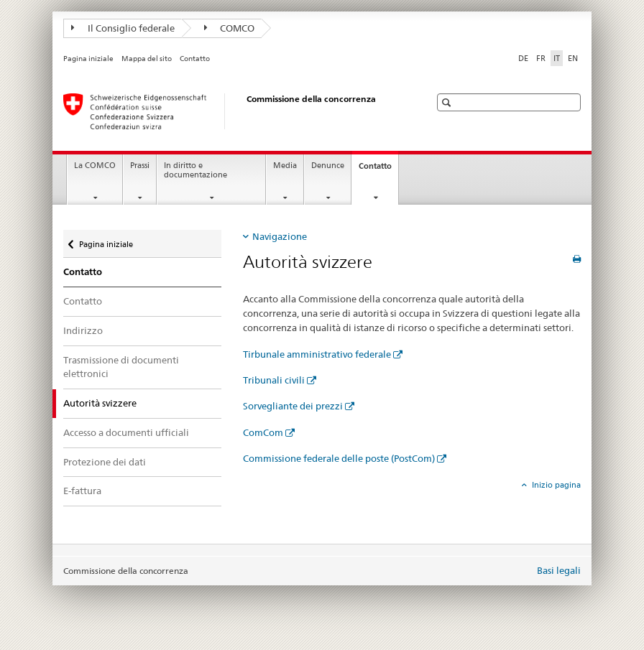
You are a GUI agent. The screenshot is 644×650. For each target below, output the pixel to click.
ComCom (263, 432)
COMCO (230, 28)
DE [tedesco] (523, 58)
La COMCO (95, 166)
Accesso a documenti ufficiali (126, 432)
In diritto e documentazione (195, 170)
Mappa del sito (147, 59)
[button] (448, 102)
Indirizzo (83, 330)
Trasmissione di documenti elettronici (121, 367)
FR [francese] (541, 58)
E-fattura (82, 491)
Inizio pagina (555, 485)
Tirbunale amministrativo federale (317, 354)
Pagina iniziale (88, 59)
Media (285, 166)
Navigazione (280, 236)
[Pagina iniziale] (232, 111)
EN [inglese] (573, 58)
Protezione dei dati (105, 462)
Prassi (140, 166)
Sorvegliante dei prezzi (293, 406)
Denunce (328, 166)
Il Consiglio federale (123, 28)
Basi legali (559, 570)
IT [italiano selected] (557, 58)
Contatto (195, 59)
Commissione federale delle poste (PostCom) (339, 458)
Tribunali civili (274, 380)
